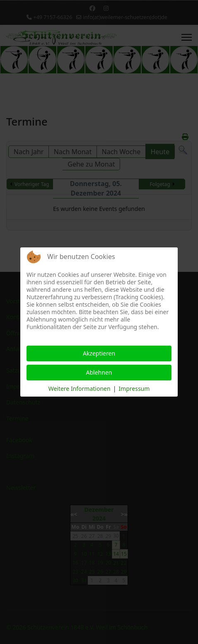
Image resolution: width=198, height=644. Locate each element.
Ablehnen (99, 372)
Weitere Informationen (80, 389)
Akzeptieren (99, 353)
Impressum (134, 389)
